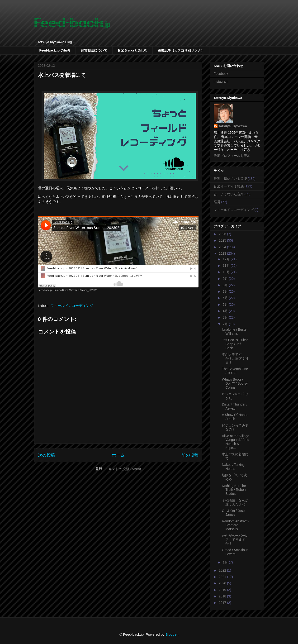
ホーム (118, 455)
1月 (226, 562)
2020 (223, 583)
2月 (226, 324)
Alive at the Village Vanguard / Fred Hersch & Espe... (235, 442)
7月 (226, 291)
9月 (226, 279)
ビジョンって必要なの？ (235, 427)
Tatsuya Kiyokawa (233, 126)
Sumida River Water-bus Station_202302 (75, 290)
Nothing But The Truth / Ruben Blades (234, 490)
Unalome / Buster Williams (235, 332)
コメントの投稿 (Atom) (123, 469)
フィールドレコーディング (72, 306)
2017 (223, 603)
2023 (223, 253)
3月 (226, 317)
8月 (226, 285)
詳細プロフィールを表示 (232, 156)
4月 (226, 311)
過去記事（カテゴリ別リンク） (181, 50)
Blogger (172, 634)
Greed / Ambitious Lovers (235, 552)
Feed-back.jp (45, 290)
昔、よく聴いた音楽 (229, 194)
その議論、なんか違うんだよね (235, 502)
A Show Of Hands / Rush (235, 417)
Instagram (221, 81)
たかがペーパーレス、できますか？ (235, 540)
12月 (227, 259)
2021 (223, 577)
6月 (226, 298)
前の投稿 (190, 455)
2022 (223, 570)
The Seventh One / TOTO (235, 371)
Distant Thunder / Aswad (234, 406)
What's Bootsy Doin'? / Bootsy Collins (235, 383)
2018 (223, 596)
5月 (226, 305)
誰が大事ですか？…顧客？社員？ (235, 358)
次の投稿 (47, 455)
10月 (227, 272)
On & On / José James (233, 513)
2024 (223, 247)
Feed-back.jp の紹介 (55, 50)
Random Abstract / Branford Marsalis (235, 525)
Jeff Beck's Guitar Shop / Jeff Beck (235, 344)
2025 (223, 240)
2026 (223, 234)
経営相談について (94, 50)
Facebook (221, 74)
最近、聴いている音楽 (230, 179)
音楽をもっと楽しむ (132, 50)
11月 (227, 266)
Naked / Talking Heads (233, 467)
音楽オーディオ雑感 (229, 186)
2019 (223, 590)
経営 (217, 202)
